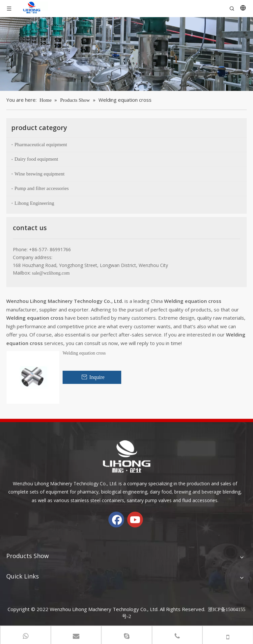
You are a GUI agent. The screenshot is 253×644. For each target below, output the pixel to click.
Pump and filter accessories (42, 188)
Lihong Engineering (34, 203)
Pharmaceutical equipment (41, 145)
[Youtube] (135, 520)
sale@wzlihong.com (51, 273)
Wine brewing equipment (40, 174)
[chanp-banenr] (126, 54)
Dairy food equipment (36, 159)
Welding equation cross (84, 353)
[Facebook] (116, 520)
